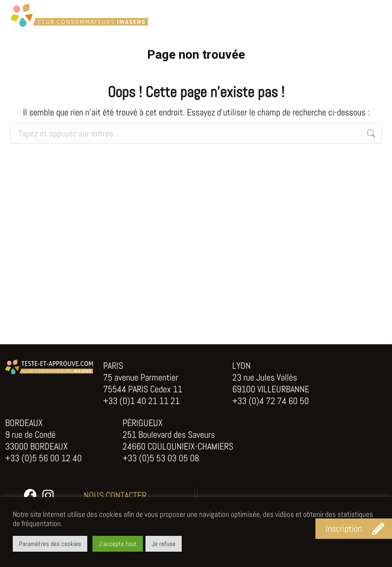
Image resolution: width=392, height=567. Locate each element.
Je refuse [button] (164, 544)
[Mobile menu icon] (372, 15)
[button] (196, 493)
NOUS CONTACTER (115, 495)
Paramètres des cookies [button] (50, 544)
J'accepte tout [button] (118, 544)
